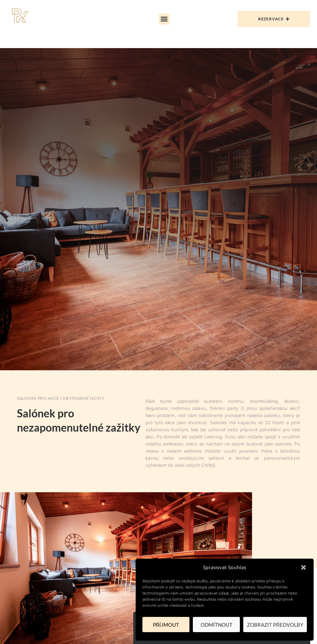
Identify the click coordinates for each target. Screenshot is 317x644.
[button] (303, 567)
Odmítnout (217, 625)
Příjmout (166, 625)
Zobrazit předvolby (275, 625)
